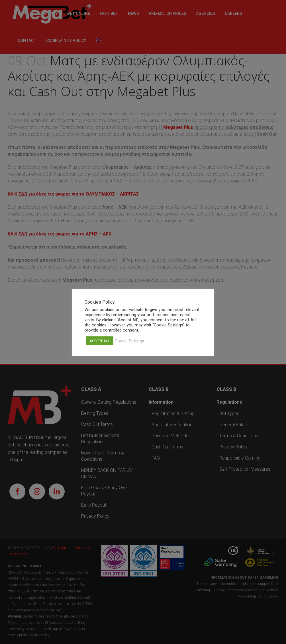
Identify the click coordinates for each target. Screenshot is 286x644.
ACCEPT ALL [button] (100, 341)
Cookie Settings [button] (129, 341)
